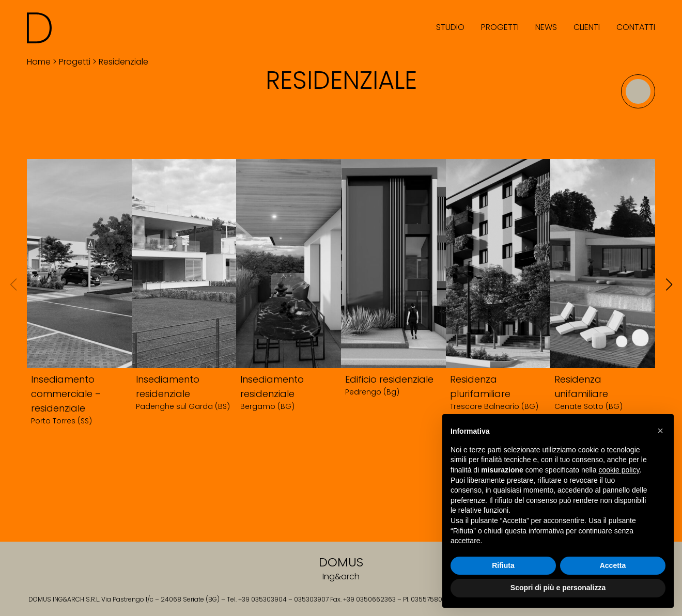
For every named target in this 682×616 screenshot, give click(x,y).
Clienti (587, 27)
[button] (660, 431)
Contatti (636, 27)
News (546, 27)
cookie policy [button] (619, 470)
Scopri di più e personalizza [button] (558, 588)
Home (39, 62)
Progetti (500, 27)
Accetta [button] (613, 565)
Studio (450, 27)
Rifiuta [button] (503, 565)
